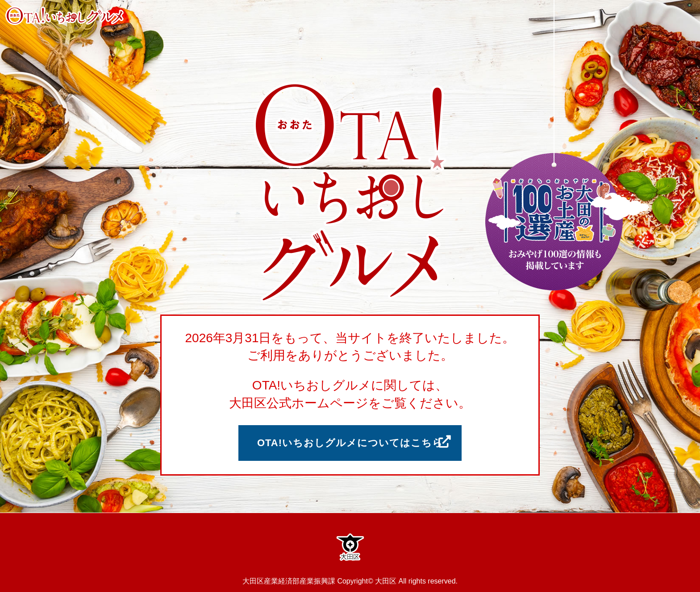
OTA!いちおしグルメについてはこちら (350, 443)
